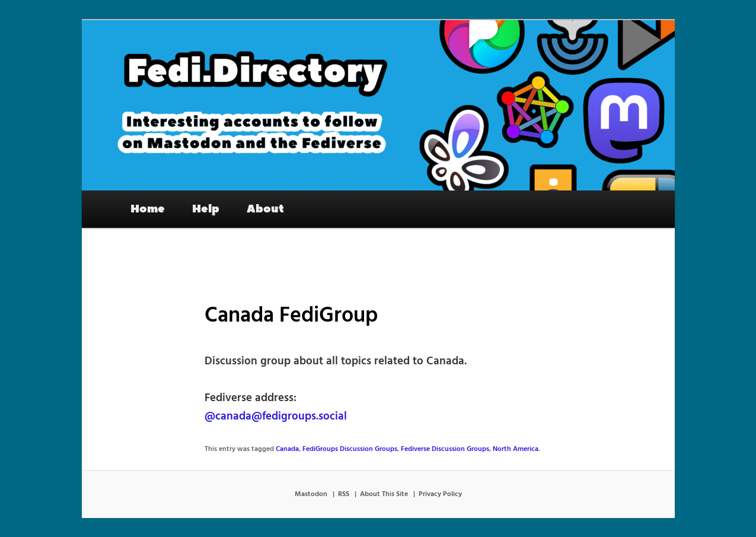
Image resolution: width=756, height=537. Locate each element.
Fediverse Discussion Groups (445, 449)
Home (148, 209)
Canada (287, 449)
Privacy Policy (440, 494)
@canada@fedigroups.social (276, 417)
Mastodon (311, 494)
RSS (344, 494)
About (265, 209)
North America (516, 449)
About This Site (384, 494)
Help (206, 209)
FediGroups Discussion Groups (350, 449)
